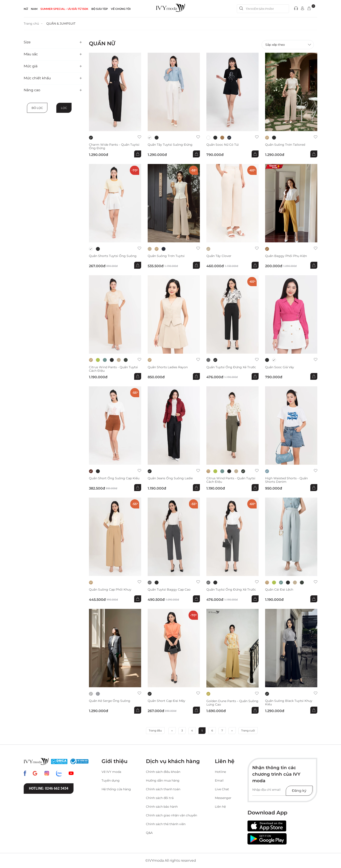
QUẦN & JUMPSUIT (61, 24)
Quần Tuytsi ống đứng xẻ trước (231, 367)
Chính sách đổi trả (160, 798)
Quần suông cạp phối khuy (110, 589)
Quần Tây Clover (219, 256)
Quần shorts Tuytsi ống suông (113, 256)
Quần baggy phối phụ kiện (286, 256)
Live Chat (222, 789)
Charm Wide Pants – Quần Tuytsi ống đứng (114, 146)
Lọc (64, 108)
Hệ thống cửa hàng (116, 789)
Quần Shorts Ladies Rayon (168, 367)
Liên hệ (220, 807)
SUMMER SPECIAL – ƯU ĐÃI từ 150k (64, 9)
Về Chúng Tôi (121, 9)
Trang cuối (248, 730)
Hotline (220, 772)
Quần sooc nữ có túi (223, 144)
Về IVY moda (111, 772)
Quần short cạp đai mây (166, 701)
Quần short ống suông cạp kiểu (114, 478)
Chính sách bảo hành (162, 807)
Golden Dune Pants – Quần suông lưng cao (232, 703)
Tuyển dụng (111, 780)
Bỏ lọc (37, 108)
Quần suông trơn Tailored (285, 144)
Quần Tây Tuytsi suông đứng (170, 144)
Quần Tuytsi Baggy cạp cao (169, 589)
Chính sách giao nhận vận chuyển (171, 815)
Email (219, 780)
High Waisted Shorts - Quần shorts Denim (286, 480)
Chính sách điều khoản (163, 772)
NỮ (26, 9)
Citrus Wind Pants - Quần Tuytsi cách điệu (113, 369)
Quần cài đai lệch (279, 589)
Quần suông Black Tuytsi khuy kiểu (289, 702)
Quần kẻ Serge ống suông (110, 701)
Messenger (223, 798)
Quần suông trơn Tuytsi (166, 256)
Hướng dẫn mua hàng (163, 780)
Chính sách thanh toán (163, 789)
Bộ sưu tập (100, 9)
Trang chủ (31, 24)
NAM (34, 9)
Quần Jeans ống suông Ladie (170, 478)
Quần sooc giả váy (280, 367)
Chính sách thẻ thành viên (166, 824)
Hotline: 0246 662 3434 (49, 788)
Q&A (149, 833)
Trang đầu (155, 730)
